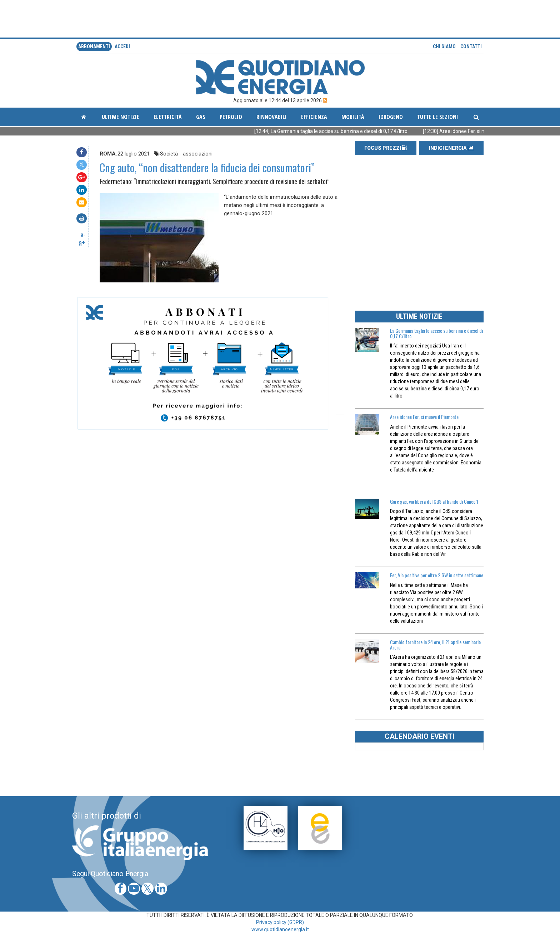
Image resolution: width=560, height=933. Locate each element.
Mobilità (353, 117)
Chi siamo (444, 46)
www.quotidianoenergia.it (280, 929)
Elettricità (168, 117)
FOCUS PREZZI (386, 148)
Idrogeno (391, 117)
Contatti (471, 46)
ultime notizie (121, 117)
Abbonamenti (94, 46)
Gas (201, 117)
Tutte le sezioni (438, 117)
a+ (82, 242)
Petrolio (231, 117)
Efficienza (314, 117)
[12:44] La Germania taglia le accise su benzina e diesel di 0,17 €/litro (340, 131)
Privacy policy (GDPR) (280, 922)
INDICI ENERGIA (451, 148)
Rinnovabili (272, 117)
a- (83, 234)
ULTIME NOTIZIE (419, 316)
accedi (122, 46)
